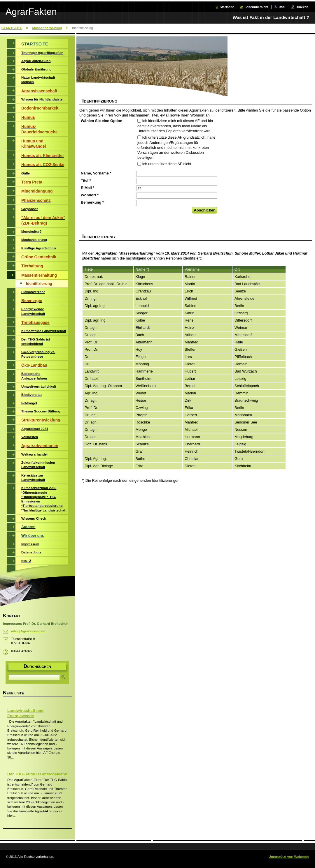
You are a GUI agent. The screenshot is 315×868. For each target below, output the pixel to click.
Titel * (86, 180)
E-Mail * (87, 188)
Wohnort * (90, 195)
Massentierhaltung (47, 28)
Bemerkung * (92, 202)
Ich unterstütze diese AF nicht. (167, 164)
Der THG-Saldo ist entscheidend (37, 774)
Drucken (302, 7)
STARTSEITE (12, 28)
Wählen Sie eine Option (101, 121)
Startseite (227, 7)
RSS (282, 7)
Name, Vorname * (96, 173)
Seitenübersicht (256, 7)
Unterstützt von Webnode (289, 857)
